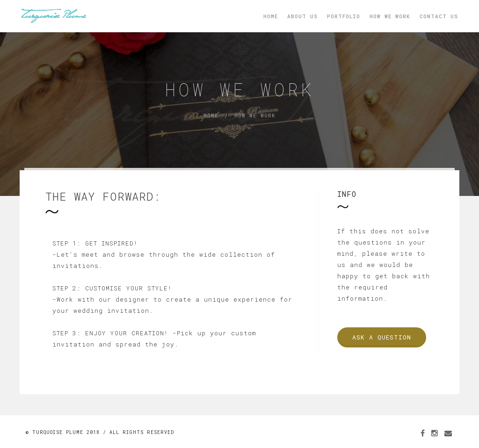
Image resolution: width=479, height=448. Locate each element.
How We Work (390, 16)
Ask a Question (382, 337)
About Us (302, 16)
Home (271, 16)
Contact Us (439, 16)
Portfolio (344, 16)
